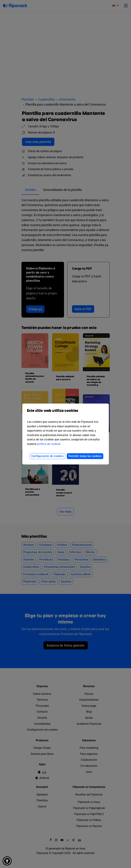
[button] (7, 861)
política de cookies (49, 444)
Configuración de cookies (47, 456)
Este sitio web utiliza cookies (66, 413)
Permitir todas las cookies (85, 456)
